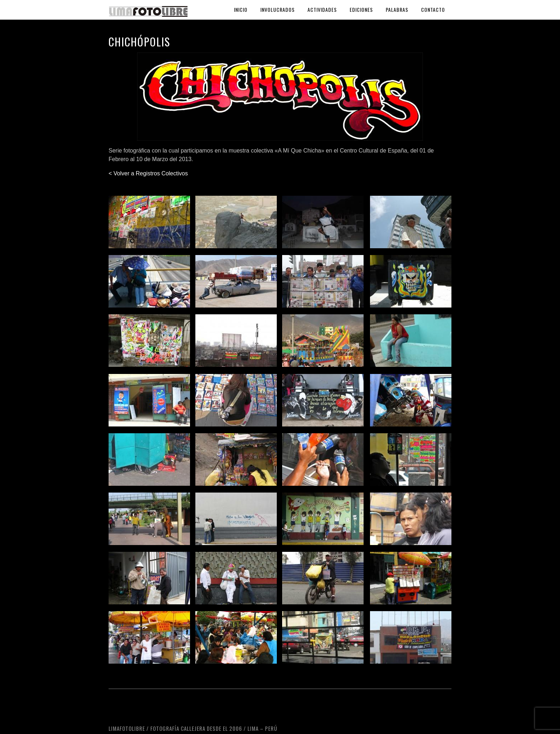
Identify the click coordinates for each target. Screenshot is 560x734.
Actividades (322, 9)
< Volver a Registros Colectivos (148, 173)
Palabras (397, 9)
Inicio (241, 9)
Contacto (433, 9)
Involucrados (277, 9)
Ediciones (361, 9)
